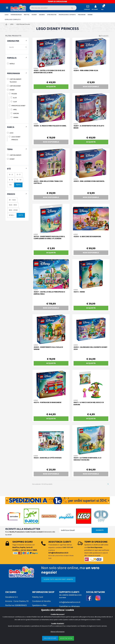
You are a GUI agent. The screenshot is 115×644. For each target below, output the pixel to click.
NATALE (12, 64)
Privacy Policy (11, 630)
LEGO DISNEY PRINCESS (16, 138)
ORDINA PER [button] (13, 41)
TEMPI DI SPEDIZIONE (57, 2)
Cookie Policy (11, 625)
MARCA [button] (11, 127)
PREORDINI (82, 15)
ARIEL (15, 110)
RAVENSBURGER (16, 15)
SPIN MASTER (52, 15)
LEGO (7, 15)
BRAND (90, 15)
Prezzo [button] (11, 194)
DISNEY (34, 15)
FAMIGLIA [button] (12, 58)
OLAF (15, 102)
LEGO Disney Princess (23, 24)
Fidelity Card (38, 597)
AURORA (16, 114)
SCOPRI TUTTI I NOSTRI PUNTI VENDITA (58, 579)
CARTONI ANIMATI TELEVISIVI (15, 81)
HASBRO (42, 15)
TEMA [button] (10, 149)
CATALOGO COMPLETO (13, 20)
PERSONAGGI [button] (14, 74)
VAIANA (16, 117)
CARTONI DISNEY (15, 86)
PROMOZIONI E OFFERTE (67, 15)
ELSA (15, 98)
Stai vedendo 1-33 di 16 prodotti (42, 484)
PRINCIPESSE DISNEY (18, 106)
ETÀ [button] (9, 169)
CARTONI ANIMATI (15, 155)
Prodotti (104, 36)
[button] (104, 8)
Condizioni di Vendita (41, 601)
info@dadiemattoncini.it (70, 602)
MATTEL (27, 15)
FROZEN (14, 94)
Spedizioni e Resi (39, 605)
